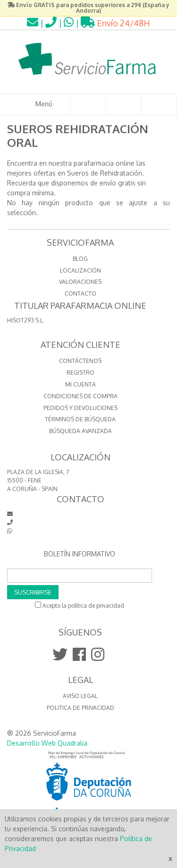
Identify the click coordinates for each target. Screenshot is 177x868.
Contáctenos (80, 361)
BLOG (80, 259)
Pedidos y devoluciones (80, 408)
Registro (80, 373)
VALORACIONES (80, 282)
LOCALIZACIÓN (80, 270)
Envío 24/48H (115, 23)
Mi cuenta (80, 384)
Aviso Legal (80, 696)
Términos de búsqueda (80, 419)
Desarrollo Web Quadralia (47, 743)
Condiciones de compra (80, 396)
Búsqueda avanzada (80, 431)
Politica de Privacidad (80, 708)
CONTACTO (80, 293)
